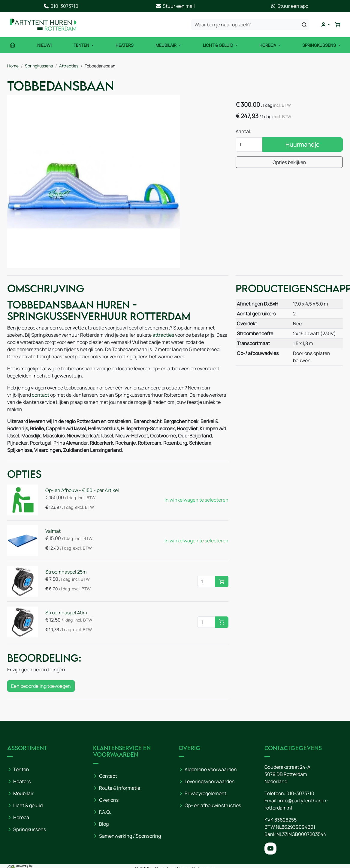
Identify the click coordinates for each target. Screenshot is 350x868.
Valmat (53, 531)
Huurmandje (303, 144)
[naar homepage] (43, 25)
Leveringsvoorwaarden (210, 781)
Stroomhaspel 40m (66, 613)
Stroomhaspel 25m (66, 572)
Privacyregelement (205, 793)
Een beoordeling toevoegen (41, 686)
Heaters (125, 45)
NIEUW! (44, 45)
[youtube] (270, 849)
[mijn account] (325, 25)
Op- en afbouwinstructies (213, 805)
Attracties (69, 66)
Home (13, 66)
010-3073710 (300, 793)
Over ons (109, 800)
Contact (108, 776)
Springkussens (320, 45)
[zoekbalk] (250, 25)
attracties (163, 335)
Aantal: (244, 131)
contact (41, 395)
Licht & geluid (28, 805)
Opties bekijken (289, 162)
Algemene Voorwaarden (211, 769)
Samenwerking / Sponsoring (130, 836)
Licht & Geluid (218, 45)
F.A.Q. (105, 812)
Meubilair (166, 45)
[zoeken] (304, 25)
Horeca (268, 45)
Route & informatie (120, 788)
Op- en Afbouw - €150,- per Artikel (82, 490)
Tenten (82, 45)
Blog (104, 824)
